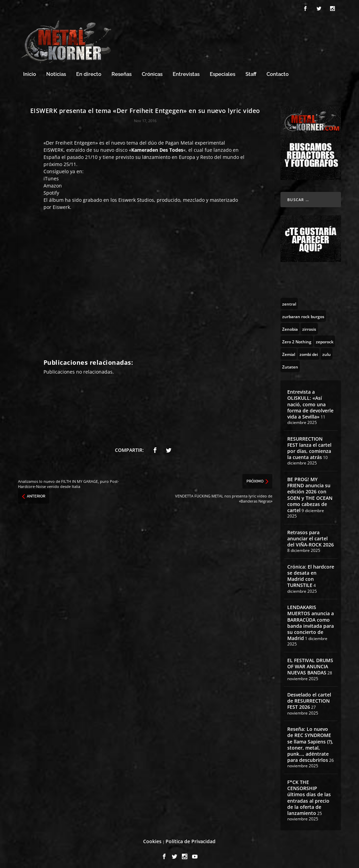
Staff (251, 71)
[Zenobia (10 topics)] (290, 326)
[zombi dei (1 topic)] (309, 351)
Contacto (278, 71)
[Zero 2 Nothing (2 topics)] (297, 338)
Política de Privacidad (191, 838)
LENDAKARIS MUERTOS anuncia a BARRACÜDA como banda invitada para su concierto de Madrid (311, 620)
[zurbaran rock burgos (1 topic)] (303, 313)
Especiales (223, 71)
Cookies (152, 838)
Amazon (53, 183)
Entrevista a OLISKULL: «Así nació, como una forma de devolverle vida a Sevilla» (310, 401)
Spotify (51, 190)
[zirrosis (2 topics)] (309, 326)
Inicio (30, 71)
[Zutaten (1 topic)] (290, 363)
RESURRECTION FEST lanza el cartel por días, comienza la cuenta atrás (309, 445)
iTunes (51, 175)
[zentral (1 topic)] (289, 300)
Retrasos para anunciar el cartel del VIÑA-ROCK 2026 (311, 535)
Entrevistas (186, 71)
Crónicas (152, 71)
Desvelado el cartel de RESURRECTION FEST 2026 (309, 698)
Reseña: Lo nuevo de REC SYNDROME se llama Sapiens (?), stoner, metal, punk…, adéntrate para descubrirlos (310, 741)
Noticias (56, 71)
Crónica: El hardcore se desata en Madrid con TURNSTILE (311, 573)
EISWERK (54, 147)
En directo (89, 71)
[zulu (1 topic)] (327, 351)
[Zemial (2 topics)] (289, 351)
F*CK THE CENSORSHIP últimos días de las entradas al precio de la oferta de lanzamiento (309, 795)
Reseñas (122, 71)
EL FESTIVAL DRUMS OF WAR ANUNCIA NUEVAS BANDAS (310, 663)
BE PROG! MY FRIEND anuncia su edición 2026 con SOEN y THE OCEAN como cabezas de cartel (310, 492)
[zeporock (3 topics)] (325, 338)
